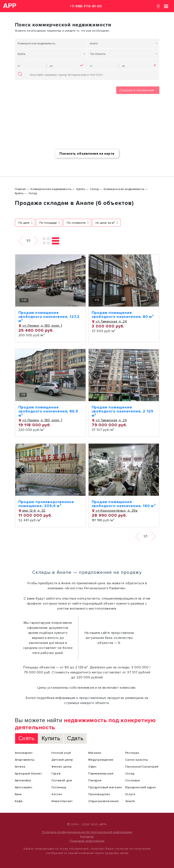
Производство (99, 794)
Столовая (133, 780)
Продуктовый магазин (105, 787)
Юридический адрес (141, 787)
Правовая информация (87, 841)
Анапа (94, 44)
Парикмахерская (101, 774)
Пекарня (95, 780)
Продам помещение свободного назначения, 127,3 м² (49, 317)
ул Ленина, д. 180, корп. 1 (40, 326)
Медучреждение (101, 760)
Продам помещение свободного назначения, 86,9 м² (48, 411)
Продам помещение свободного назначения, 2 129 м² (122, 411)
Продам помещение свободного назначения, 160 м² (124, 504)
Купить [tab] (51, 738)
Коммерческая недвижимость (36, 44)
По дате (24, 223)
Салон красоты (137, 760)
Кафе (19, 801)
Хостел (57, 794)
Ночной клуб (61, 753)
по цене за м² (105, 223)
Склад (130, 774)
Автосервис (24, 787)
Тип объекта (98, 54)
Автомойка (23, 780)
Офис (92, 767)
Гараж (56, 774)
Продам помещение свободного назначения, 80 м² (123, 315)
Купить (22, 54)
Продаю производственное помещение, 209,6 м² (46, 504)
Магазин (95, 753)
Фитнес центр (62, 767)
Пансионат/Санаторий (142, 767)
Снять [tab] (26, 738)
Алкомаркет (24, 753)
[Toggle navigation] (166, 6)
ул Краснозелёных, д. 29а (115, 511)
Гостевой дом (62, 780)
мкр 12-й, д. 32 (32, 511)
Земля (130, 801)
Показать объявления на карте (87, 154)
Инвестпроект (62, 801)
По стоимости (76, 223)
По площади (48, 223)
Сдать (75, 738)
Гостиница (59, 787)
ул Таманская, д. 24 (109, 321)
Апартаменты (25, 760)
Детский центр (62, 760)
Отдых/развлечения (103, 801)
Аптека (20, 767)
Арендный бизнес (28, 774)
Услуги (130, 794)
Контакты (87, 837)
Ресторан (132, 753)
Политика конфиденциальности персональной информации (87, 832)
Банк (18, 794)
